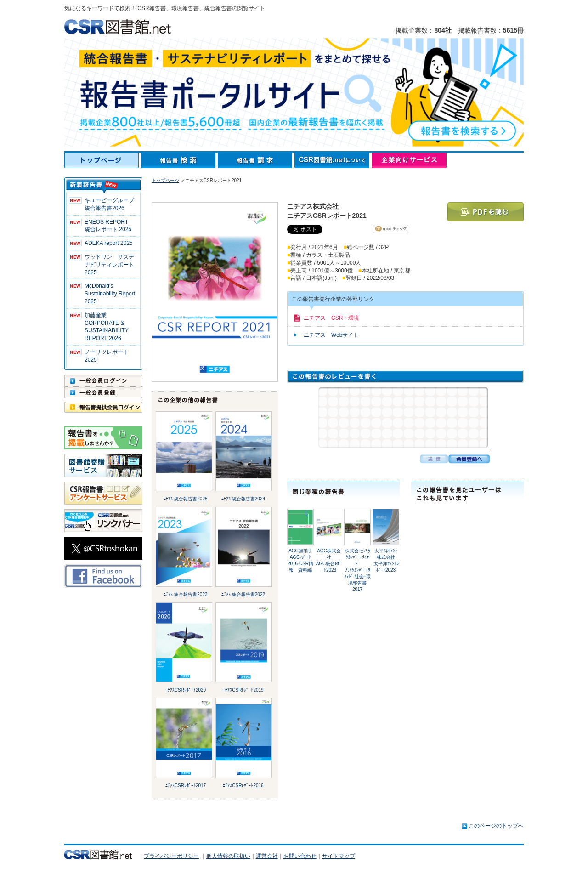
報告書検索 (179, 160)
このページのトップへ (496, 826)
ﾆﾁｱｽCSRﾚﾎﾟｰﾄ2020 (186, 690)
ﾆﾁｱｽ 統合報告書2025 (185, 499)
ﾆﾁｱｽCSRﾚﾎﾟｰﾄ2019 (243, 690)
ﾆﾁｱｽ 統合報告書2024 (243, 499)
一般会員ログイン (103, 380)
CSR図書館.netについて (333, 160)
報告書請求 (256, 160)
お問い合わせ (300, 856)
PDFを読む (486, 212)
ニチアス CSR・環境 (331, 318)
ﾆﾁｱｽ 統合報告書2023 (185, 594)
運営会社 (267, 856)
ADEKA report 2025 (109, 243)
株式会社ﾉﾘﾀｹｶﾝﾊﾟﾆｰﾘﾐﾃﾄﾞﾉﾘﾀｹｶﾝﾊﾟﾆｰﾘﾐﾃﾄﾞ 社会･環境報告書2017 (357, 570)
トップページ (103, 160)
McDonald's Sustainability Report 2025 (110, 294)
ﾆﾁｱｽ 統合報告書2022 (243, 594)
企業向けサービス (409, 160)
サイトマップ (339, 856)
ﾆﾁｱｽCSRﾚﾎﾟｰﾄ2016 (243, 786)
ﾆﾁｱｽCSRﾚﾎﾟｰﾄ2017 (186, 786)
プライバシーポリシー (171, 856)
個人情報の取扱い (228, 856)
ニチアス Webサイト (331, 335)
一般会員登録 (103, 392)
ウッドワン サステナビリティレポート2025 (109, 265)
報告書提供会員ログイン (103, 407)
